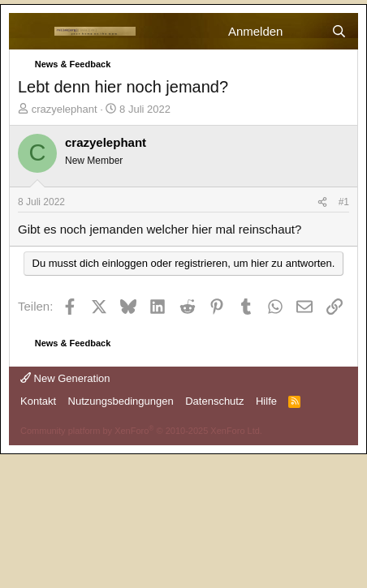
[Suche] (339, 31)
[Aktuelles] (307, 31)
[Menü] (31, 32)
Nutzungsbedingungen (121, 401)
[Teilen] (322, 202)
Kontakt (38, 401)
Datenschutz (214, 401)
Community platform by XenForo (141, 431)
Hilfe (266, 401)
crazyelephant (65, 109)
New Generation (65, 378)
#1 (344, 202)
